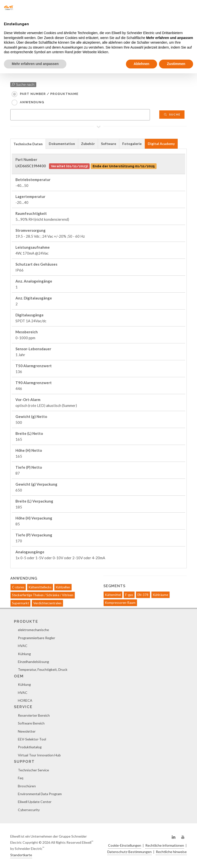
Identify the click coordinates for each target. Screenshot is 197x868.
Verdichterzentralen (47, 603)
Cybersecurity (29, 810)
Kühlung (24, 654)
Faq (21, 778)
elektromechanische (33, 630)
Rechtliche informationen (165, 845)
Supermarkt (20, 603)
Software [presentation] (109, 144)
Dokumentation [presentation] (62, 144)
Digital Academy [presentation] (161, 144)
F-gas (129, 595)
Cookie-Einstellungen (125, 845)
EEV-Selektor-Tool (32, 739)
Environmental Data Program (40, 794)
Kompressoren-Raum (120, 603)
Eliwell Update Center (35, 802)
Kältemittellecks (40, 587)
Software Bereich (31, 723)
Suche (172, 114)
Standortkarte (21, 855)
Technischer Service (33, 770)
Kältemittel (113, 595)
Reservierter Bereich (34, 715)
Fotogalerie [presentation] (132, 144)
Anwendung (32, 102)
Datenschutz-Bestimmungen (129, 852)
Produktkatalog (30, 747)
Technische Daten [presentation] (28, 144)
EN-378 (143, 595)
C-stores (18, 587)
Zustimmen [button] (176, 64)
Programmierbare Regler (37, 638)
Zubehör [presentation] (88, 144)
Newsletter (27, 731)
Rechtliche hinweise (171, 852)
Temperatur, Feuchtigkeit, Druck (43, 669)
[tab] (28, 144)
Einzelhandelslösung (33, 662)
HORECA (25, 700)
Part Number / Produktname (49, 94)
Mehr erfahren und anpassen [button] (35, 64)
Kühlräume (160, 595)
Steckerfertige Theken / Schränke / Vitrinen (43, 595)
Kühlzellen (63, 587)
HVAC (23, 646)
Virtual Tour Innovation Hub (39, 755)
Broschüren (27, 786)
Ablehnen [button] (142, 64)
